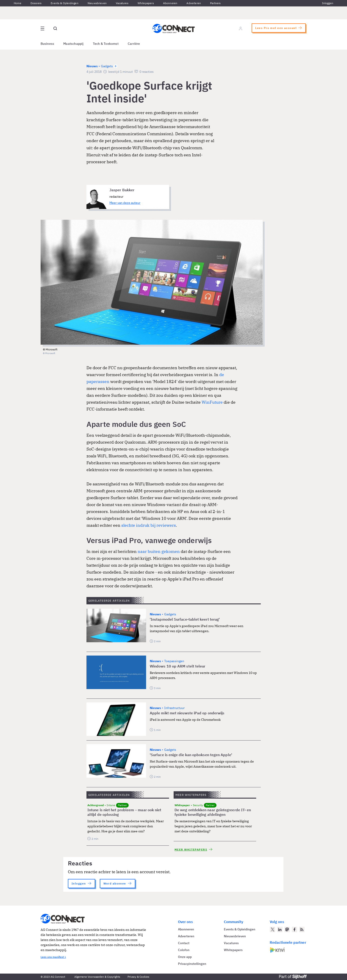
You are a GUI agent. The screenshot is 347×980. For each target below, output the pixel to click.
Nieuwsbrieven (97, 3)
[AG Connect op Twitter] (272, 929)
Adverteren (194, 3)
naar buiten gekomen (159, 551)
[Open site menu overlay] (42, 28)
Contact (184, 943)
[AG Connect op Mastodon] (287, 929)
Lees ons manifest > (53, 957)
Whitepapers (146, 3)
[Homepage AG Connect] (174, 28)
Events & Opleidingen (65, 3)
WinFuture (212, 402)
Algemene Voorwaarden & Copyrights (97, 977)
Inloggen (328, 3)
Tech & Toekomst (106, 44)
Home (18, 3)
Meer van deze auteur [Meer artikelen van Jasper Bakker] (125, 203)
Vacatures (122, 3)
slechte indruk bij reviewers (149, 525)
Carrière (134, 44)
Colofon (184, 950)
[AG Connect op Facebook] (294, 929)
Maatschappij (74, 44)
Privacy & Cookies (138, 977)
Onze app (185, 957)
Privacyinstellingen (192, 964)
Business (47, 44)
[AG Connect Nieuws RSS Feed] (302, 929)
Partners (215, 3)
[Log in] (241, 28)
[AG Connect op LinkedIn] (280, 929)
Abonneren (170, 3)
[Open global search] (55, 28)
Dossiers (36, 3)
